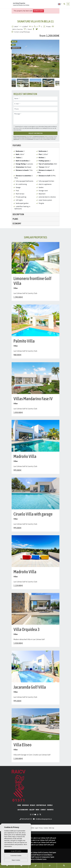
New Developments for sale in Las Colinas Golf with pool (35, 840)
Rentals (50, 805)
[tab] (35, 145)
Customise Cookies (16, 855)
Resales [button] (33, 805)
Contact (43, 810)
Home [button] (19, 805)
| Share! (29, 29)
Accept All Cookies (16, 851)
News (37, 810)
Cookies (46, 828)
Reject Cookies (16, 860)
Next (57, 59)
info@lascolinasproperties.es (44, 819)
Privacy (41, 828)
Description (18, 214)
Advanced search (38, 11)
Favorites (50, 810)
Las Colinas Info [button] (23, 810)
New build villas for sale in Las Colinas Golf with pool (36, 845)
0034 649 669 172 (26, 819)
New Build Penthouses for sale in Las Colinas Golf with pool (35, 838)
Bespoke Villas (41, 805)
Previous (14, 59)
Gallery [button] (32, 810)
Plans (15, 219)
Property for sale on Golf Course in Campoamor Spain (36, 857)
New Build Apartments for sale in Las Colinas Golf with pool (36, 842)
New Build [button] (25, 805)
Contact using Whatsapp (21, 32)
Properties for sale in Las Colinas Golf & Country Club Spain (36, 853)
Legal (36, 828)
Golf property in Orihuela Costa (35, 859)
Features (17, 145)
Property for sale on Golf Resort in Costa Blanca (36, 855)
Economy (17, 223)
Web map (52, 828)
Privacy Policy (19, 128)
